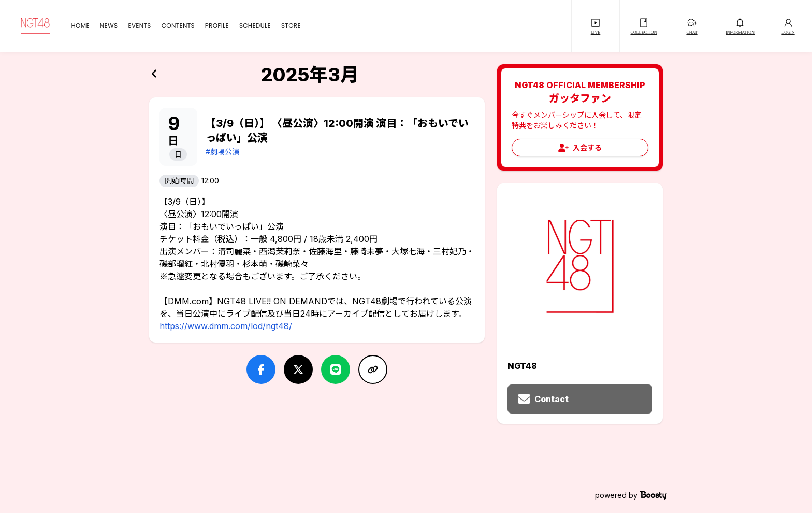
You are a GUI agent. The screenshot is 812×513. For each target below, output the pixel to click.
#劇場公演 (222, 152)
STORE (291, 26)
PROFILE (217, 26)
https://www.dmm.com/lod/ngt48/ (226, 326)
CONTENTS (178, 26)
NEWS (109, 26)
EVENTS (139, 26)
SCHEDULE (255, 26)
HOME (80, 26)
